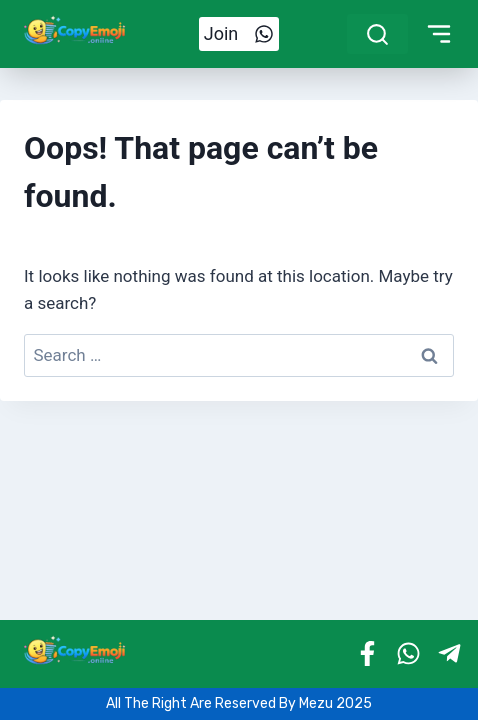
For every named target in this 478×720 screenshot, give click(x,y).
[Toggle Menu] (439, 34)
